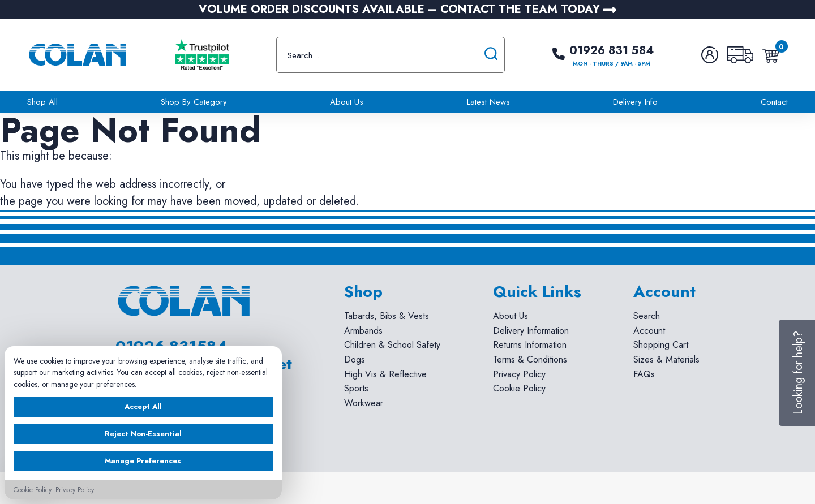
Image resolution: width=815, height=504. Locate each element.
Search (647, 316)
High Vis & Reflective (385, 374)
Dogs (355, 359)
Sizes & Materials (666, 359)
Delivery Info (635, 102)
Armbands (363, 331)
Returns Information (530, 345)
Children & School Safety (392, 345)
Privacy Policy (519, 374)
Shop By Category (194, 102)
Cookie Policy (519, 388)
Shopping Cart (661, 345)
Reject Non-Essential (143, 434)
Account (649, 331)
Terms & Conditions (530, 359)
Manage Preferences (143, 461)
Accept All (143, 406)
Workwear (364, 403)
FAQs (644, 374)
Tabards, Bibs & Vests (387, 316)
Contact (774, 102)
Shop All (42, 102)
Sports (356, 388)
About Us (347, 102)
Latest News (488, 102)
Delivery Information (531, 331)
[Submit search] (491, 55)
